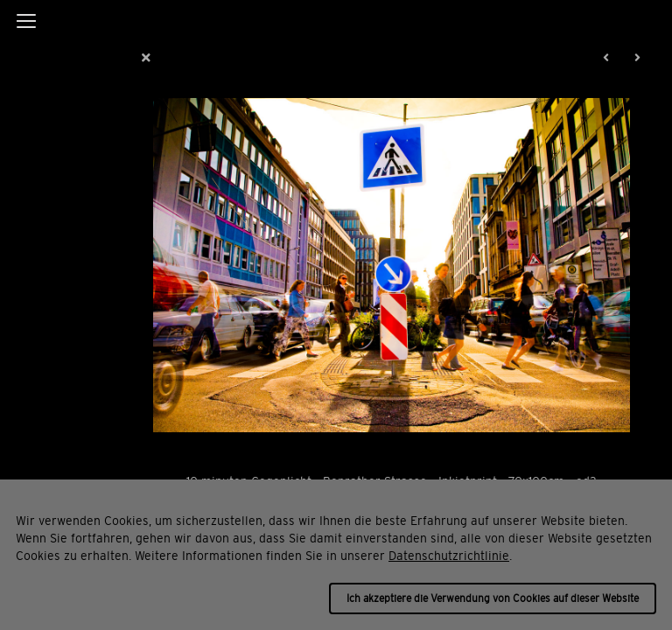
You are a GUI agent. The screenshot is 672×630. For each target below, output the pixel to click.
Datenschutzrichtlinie (449, 556)
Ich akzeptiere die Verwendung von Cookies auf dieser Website (493, 598)
